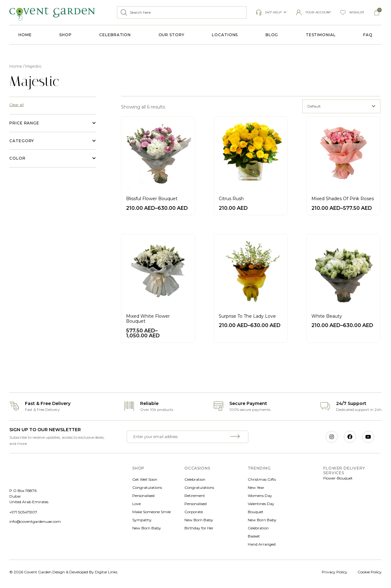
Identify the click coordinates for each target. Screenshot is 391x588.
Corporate (194, 512)
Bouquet (256, 512)
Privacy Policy (335, 572)
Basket (254, 536)
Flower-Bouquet (338, 478)
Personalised (143, 496)
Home (25, 35)
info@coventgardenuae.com (35, 521)
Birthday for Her (199, 528)
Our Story (171, 35)
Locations (225, 35)
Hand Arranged (262, 544)
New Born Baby (147, 528)
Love (137, 504)
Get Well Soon (145, 479)
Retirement (195, 496)
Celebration (115, 35)
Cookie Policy (370, 572)
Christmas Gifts (262, 479)
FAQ (368, 35)
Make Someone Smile (152, 512)
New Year (256, 487)
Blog (272, 35)
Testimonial (321, 35)
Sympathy (142, 520)
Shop (66, 35)
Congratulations (147, 487)
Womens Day (260, 496)
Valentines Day (261, 504)
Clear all (17, 105)
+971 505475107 (23, 512)
